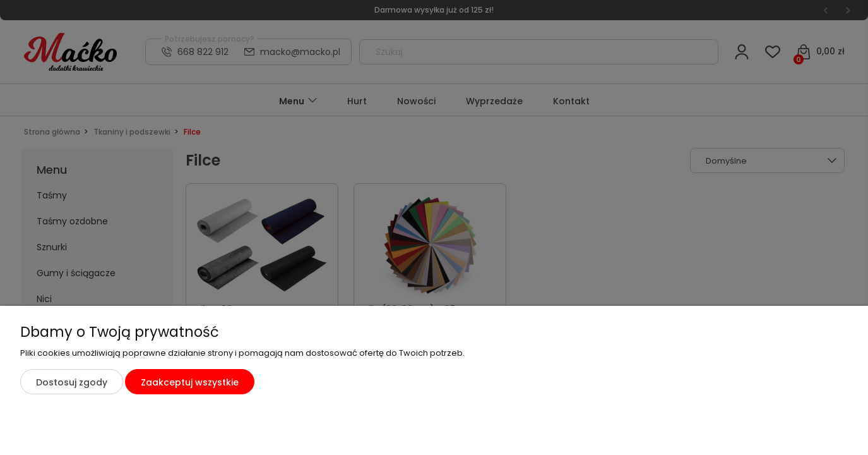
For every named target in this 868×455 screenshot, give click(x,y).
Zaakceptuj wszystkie (190, 382)
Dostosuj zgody (72, 382)
